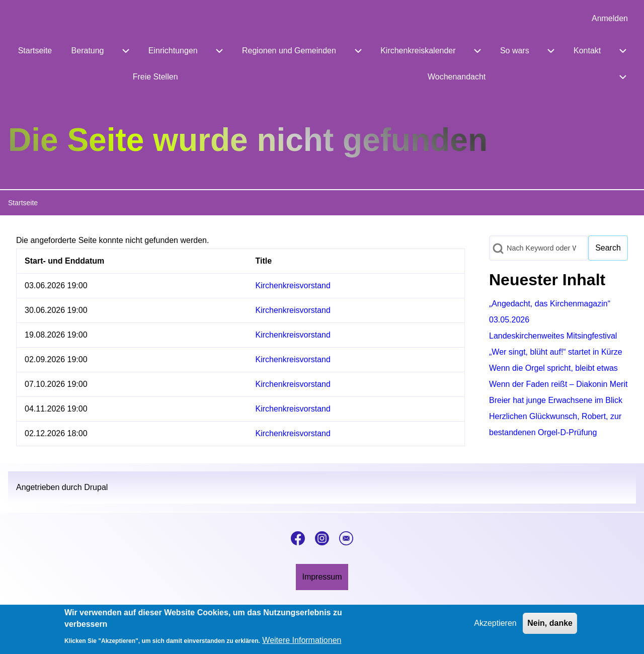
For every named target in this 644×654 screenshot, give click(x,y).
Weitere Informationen (302, 645)
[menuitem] (610, 19)
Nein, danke (550, 628)
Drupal (96, 487)
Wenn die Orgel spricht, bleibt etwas (553, 368)
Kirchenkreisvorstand (293, 285)
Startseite (23, 203)
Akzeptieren (495, 628)
